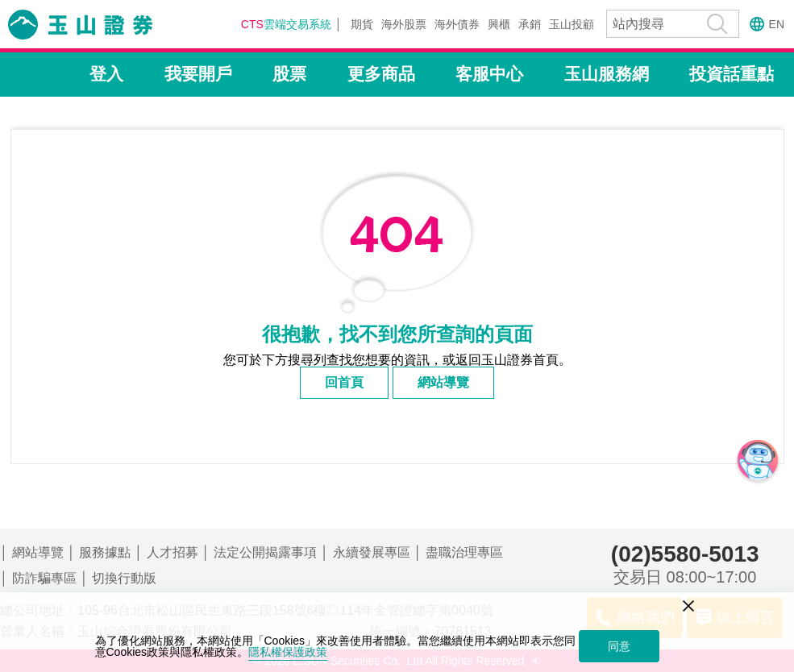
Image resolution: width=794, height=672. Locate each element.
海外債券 (457, 24)
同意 (619, 646)
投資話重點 (732, 74)
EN (777, 24)
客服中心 (489, 74)
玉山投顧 (572, 24)
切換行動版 (124, 578)
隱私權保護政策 (288, 652)
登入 (106, 74)
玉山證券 (101, 25)
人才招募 (173, 552)
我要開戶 (198, 74)
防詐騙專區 (44, 578)
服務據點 (105, 552)
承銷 (530, 24)
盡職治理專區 (464, 552)
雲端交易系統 (286, 24)
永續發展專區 (372, 552)
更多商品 (381, 74)
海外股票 (404, 24)
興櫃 (499, 24)
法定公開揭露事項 (265, 552)
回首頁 (344, 382)
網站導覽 (443, 382)
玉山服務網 (607, 74)
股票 (289, 74)
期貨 (362, 24)
